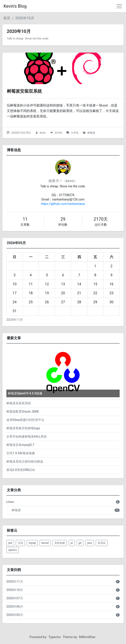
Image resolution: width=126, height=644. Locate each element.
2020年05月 (15, 615)
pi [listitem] (72, 543)
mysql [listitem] (32, 543)
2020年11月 (15, 320)
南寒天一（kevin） (63, 181)
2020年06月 (15, 607)
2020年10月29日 (21, 133)
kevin (43, 133)
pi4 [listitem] (10, 543)
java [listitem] (90, 543)
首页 (7, 18)
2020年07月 (15, 598)
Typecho (55, 637)
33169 (58, 133)
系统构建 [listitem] (60, 543)
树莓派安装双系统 (24, 91)
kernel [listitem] (45, 543)
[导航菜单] (119, 6)
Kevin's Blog (15, 6)
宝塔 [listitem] (20, 543)
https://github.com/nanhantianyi (63, 204)
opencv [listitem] (13, 550)
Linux (10, 502)
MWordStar (87, 637)
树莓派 (91, 133)
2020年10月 (25, 18)
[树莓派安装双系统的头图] (63, 68)
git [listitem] (80, 543)
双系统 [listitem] (102, 543)
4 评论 (75, 133)
